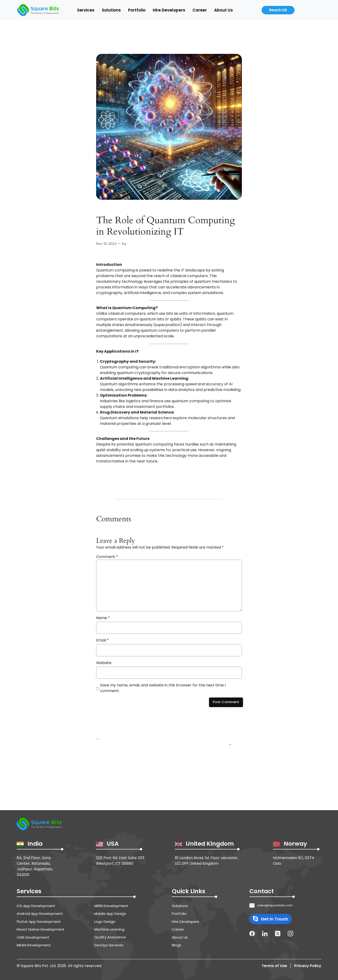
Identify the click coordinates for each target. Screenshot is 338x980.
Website (104, 663)
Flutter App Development (39, 922)
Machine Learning (109, 929)
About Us (224, 10)
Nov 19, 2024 (106, 244)
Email (102, 640)
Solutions (111, 10)
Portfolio (137, 10)
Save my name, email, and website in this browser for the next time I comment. (163, 688)
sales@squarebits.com (275, 905)
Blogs (177, 945)
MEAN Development (34, 945)
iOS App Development (36, 906)
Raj (130, 244)
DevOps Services (109, 945)
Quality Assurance (110, 937)
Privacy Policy (308, 966)
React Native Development (41, 929)
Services (86, 10)
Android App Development (40, 914)
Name (103, 618)
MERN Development (111, 906)
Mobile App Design (110, 914)
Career (200, 10)
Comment (107, 557)
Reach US (278, 10)
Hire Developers (169, 10)
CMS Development (33, 937)
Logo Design (105, 922)
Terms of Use (274, 966)
